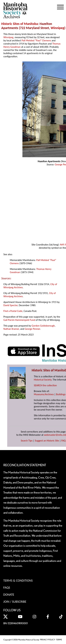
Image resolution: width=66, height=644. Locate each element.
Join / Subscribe (15, 602)
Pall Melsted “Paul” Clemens (36, 40)
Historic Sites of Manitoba (20, 24)
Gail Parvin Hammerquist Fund (19, 320)
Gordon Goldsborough (43, 326)
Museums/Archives (44, 394)
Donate (9, 595)
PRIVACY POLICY (48, 640)
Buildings (61, 394)
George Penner (32, 329)
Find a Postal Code (13, 311)
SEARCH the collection (45, 385)
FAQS (7, 588)
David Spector (10, 305)
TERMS (59, 640)
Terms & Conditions (18, 580)
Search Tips (27, 441)
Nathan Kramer (11, 329)
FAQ (63, 441)
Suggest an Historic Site (47, 441)
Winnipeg (57, 28)
